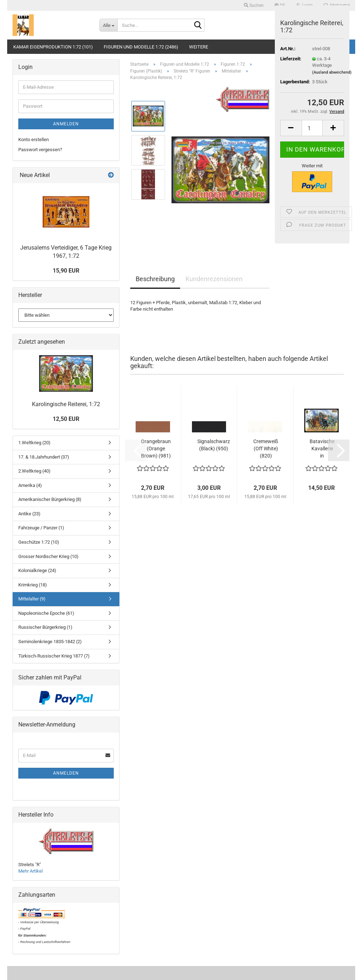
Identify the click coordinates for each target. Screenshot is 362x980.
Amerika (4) (30, 485)
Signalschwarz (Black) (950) (214, 445)
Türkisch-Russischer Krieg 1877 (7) (54, 656)
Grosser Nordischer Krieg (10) (48, 556)
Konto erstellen (34, 140)
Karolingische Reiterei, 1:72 (66, 404)
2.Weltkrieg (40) (34, 471)
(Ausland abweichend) (332, 72)
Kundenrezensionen (214, 279)
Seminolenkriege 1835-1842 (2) (50, 642)
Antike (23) (29, 514)
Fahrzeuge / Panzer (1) (41, 528)
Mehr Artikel (30, 871)
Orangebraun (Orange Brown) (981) (156, 449)
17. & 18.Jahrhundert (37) (44, 457)
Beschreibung (155, 279)
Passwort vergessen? (40, 150)
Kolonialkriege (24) (37, 570)
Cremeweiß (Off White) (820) (266, 449)
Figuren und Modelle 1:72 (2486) (141, 47)
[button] (291, 128)
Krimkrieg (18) (33, 585)
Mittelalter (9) (32, 599)
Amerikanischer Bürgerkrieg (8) (50, 499)
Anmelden (66, 124)
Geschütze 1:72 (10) (39, 542)
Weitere (199, 47)
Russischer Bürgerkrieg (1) (45, 627)
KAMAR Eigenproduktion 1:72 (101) (53, 47)
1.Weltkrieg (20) (34, 443)
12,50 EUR (66, 419)
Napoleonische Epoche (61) (46, 613)
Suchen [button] (254, 5)
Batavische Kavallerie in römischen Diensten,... (322, 449)
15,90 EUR (66, 271)
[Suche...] (108, 25)
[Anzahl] (312, 128)
